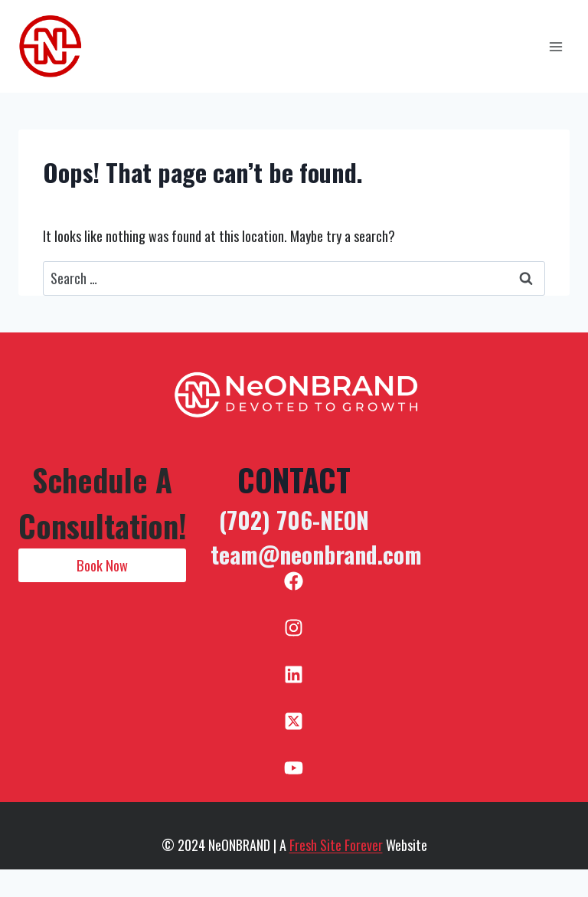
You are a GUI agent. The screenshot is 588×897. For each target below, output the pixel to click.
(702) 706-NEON (294, 520)
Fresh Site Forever (336, 845)
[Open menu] (555, 46)
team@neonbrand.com (316, 554)
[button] (102, 565)
